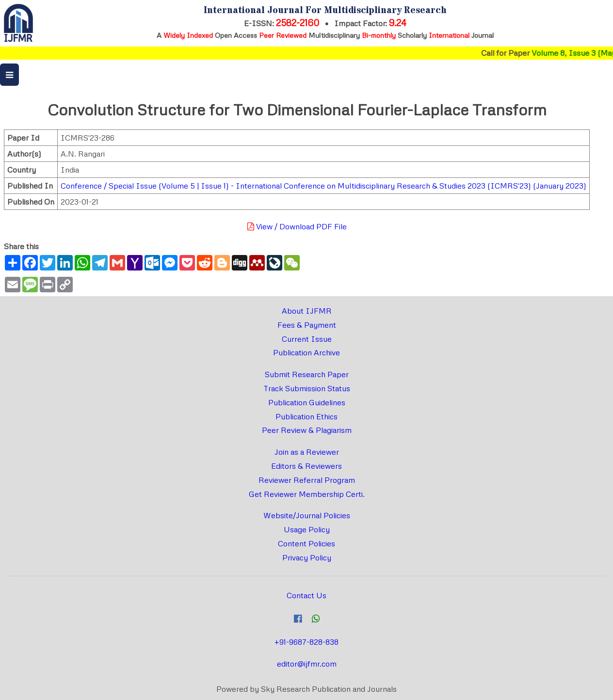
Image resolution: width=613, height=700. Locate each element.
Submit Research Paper (307, 374)
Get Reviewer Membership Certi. (307, 494)
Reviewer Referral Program (307, 480)
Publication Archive (306, 352)
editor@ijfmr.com (307, 664)
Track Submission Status (307, 388)
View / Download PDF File (297, 226)
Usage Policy (307, 529)
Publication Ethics (306, 416)
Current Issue (307, 339)
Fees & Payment (307, 325)
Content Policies (306, 543)
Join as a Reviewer (307, 452)
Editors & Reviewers (306, 466)
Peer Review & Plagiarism (307, 430)
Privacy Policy (307, 557)
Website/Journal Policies (307, 515)
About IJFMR (307, 311)
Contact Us (306, 595)
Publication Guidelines (307, 402)
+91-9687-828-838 (306, 642)
